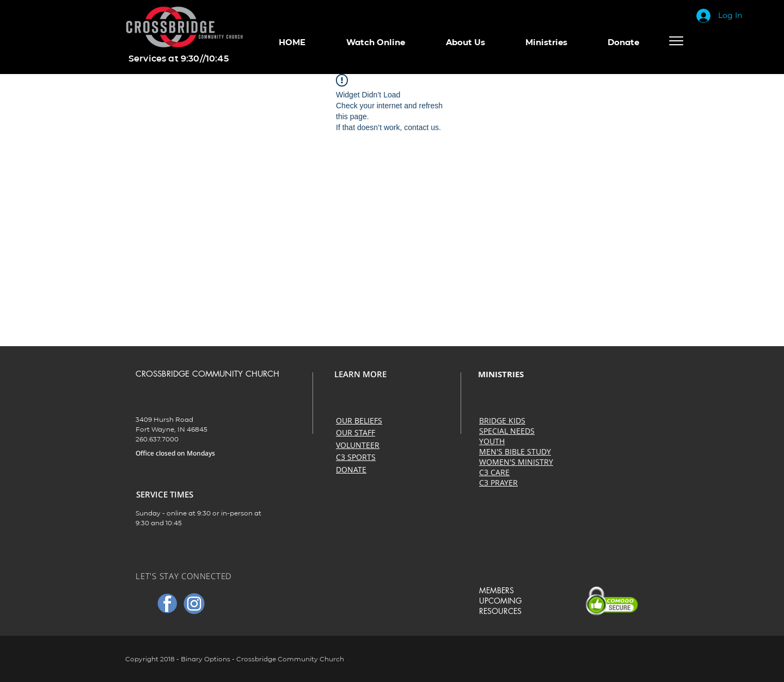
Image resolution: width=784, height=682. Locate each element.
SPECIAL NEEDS (507, 431)
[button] (375, 42)
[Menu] (676, 41)
